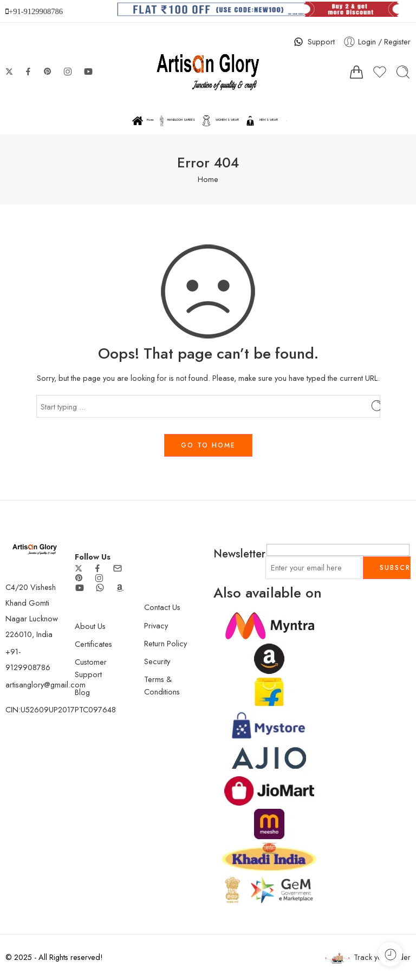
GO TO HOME (208, 445)
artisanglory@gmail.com (45, 684)
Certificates (93, 644)
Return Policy (165, 643)
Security (157, 661)
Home (143, 121)
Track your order (368, 958)
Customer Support (91, 668)
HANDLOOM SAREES (177, 121)
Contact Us (162, 607)
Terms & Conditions (162, 685)
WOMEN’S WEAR (220, 121)
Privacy (156, 625)
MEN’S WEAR (261, 121)
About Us (90, 626)
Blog (82, 692)
